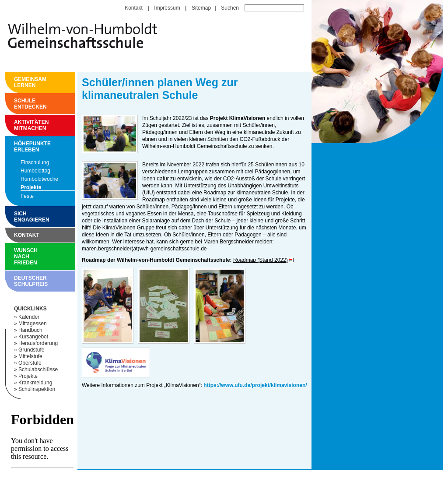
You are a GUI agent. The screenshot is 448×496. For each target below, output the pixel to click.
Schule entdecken (16, 104)
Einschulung (35, 162)
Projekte (31, 187)
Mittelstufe (30, 356)
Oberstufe (30, 363)
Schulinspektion (37, 389)
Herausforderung (38, 343)
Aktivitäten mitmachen (16, 125)
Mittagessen (33, 324)
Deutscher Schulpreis (16, 281)
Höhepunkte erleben (16, 147)
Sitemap (201, 8)
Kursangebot (33, 337)
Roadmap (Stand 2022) (261, 260)
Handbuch (30, 330)
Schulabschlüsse (38, 369)
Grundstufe (31, 350)
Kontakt (134, 8)
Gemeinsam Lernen (16, 82)
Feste (27, 196)
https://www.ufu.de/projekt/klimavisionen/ (255, 385)
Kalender (29, 317)
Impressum (167, 8)
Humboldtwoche (39, 179)
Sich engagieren (16, 217)
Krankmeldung (35, 383)
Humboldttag (35, 171)
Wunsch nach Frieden (16, 257)
